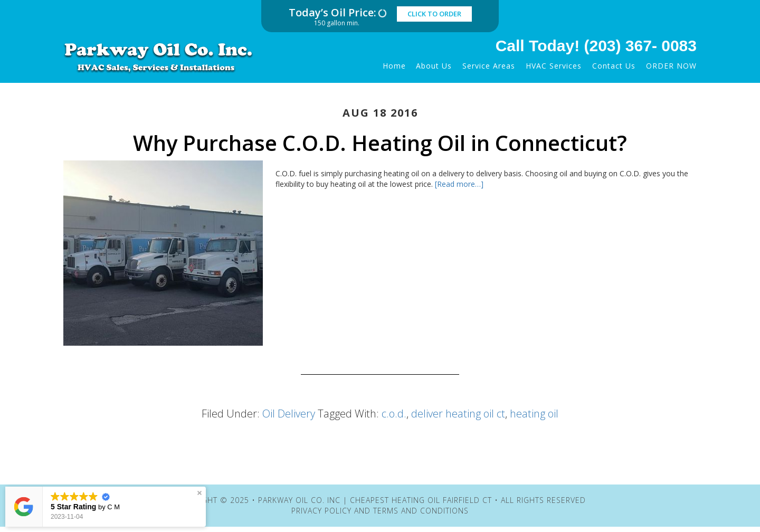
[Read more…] (459, 184)
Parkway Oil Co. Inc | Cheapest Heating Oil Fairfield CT (166, 57)
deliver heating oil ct (458, 414)
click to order (434, 14)
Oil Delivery (289, 414)
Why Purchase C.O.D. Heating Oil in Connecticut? (380, 143)
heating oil (534, 414)
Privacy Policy (321, 511)
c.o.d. (394, 414)
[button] (199, 493)
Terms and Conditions (421, 511)
